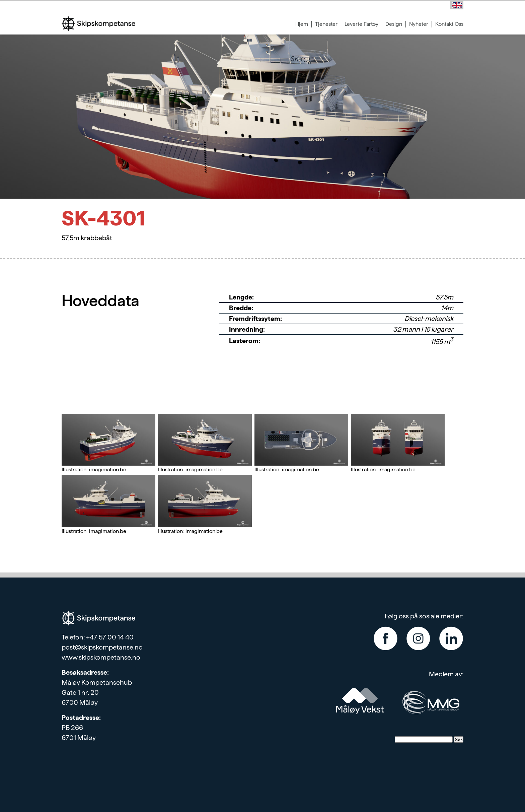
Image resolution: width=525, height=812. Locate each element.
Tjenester (326, 24)
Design (394, 24)
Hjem (302, 24)
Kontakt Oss (449, 24)
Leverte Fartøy (361, 24)
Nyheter (419, 24)
